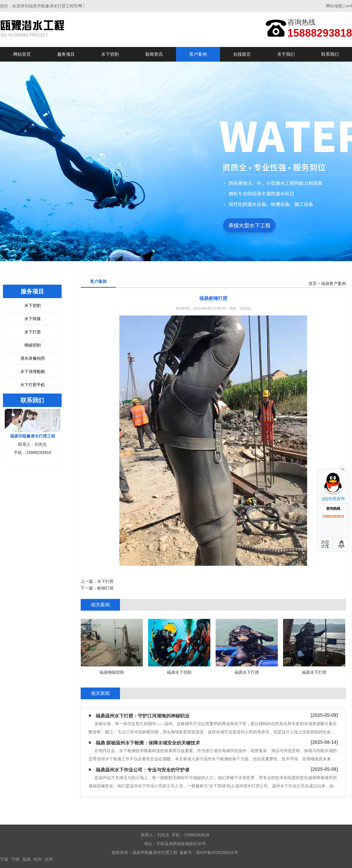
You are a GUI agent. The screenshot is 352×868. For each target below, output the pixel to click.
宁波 (4, 859)
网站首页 (22, 54)
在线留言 (242, 54)
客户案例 (198, 54)
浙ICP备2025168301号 (217, 852)
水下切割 (110, 54)
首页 (313, 284)
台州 (49, 859)
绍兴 (38, 859)
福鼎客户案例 (334, 284)
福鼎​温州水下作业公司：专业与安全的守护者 (143, 770)
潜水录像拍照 (33, 358)
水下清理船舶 (33, 371)
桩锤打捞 (105, 588)
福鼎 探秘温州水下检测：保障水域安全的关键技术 (148, 743)
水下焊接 (33, 319)
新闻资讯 (154, 54)
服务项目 (66, 54)
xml (349, 6)
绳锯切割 (33, 345)
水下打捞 (33, 332)
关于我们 (286, 54)
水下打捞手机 (33, 385)
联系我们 (330, 54)
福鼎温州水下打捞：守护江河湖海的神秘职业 (143, 716)
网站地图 (334, 6)
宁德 (15, 859)
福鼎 (26, 859)
